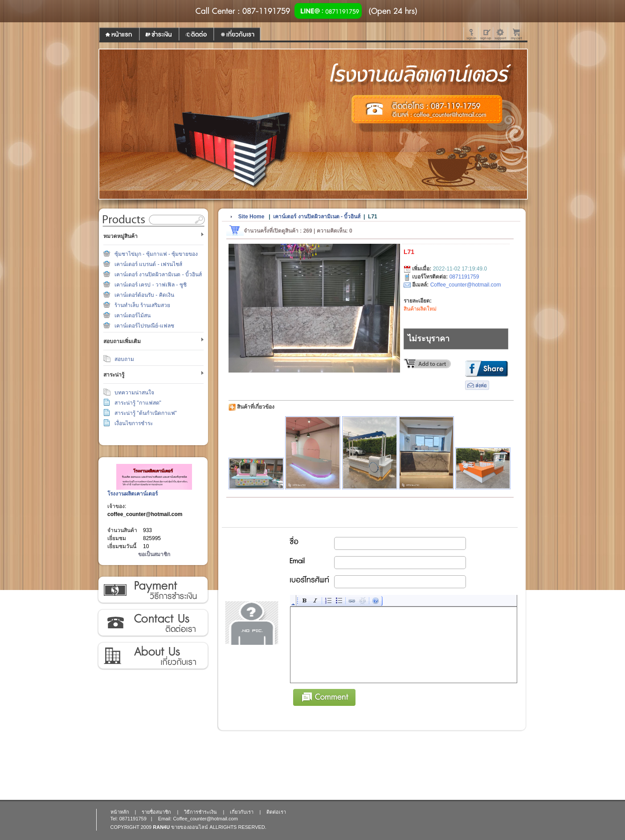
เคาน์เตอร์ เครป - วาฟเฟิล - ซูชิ (151, 285)
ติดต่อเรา (153, 623)
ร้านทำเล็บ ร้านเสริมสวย (142, 305)
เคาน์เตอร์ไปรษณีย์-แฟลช (144, 326)
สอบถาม (124, 359)
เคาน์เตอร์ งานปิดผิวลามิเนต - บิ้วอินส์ (158, 275)
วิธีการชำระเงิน (153, 590)
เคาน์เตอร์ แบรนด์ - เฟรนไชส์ (148, 264)
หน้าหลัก (120, 812)
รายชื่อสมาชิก (156, 812)
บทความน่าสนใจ (134, 393)
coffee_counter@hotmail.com (145, 514)
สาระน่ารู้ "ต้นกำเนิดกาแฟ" (146, 413)
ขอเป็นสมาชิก (154, 554)
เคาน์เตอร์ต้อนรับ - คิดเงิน (144, 295)
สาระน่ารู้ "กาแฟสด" (138, 403)
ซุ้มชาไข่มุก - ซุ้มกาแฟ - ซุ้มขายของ (156, 254)
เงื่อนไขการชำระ (134, 423)
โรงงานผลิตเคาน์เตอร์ (133, 494)
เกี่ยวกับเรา (153, 656)
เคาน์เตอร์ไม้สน (133, 316)
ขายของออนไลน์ (190, 827)
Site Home (251, 217)
